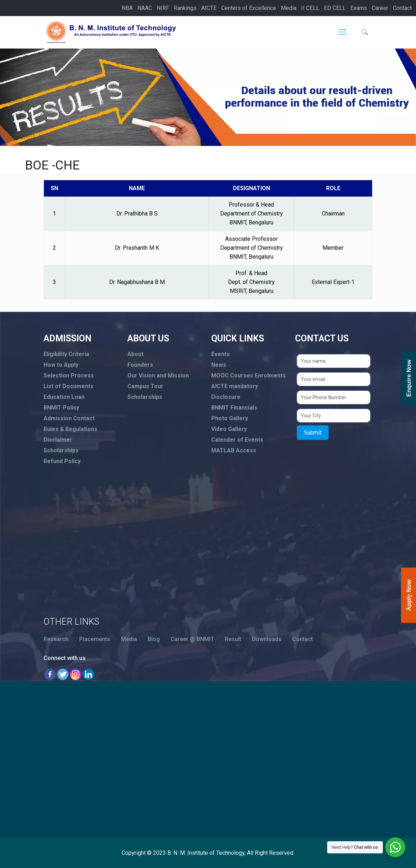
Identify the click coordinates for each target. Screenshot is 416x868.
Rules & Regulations (70, 429)
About (135, 354)
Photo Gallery (230, 418)
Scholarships (61, 450)
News (219, 365)
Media (289, 8)
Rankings (185, 8)
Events (220, 354)
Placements (95, 639)
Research (56, 639)
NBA (127, 8)
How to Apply (61, 365)
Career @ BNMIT (192, 639)
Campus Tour (145, 386)
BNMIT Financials (234, 408)
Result (233, 639)
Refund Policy (62, 461)
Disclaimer (58, 440)
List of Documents (69, 386)
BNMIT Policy (61, 408)
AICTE (209, 8)
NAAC (145, 8)
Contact (402, 8)
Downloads (267, 639)
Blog (154, 639)
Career (380, 8)
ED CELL (335, 8)
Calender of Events (237, 440)
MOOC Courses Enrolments (248, 375)
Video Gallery (229, 429)
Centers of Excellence (249, 8)
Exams (359, 8)
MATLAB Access (234, 450)
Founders (140, 365)
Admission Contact (69, 418)
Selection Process (69, 375)
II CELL (310, 8)
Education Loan (64, 397)
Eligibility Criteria (66, 354)
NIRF (163, 8)
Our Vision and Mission (158, 375)
